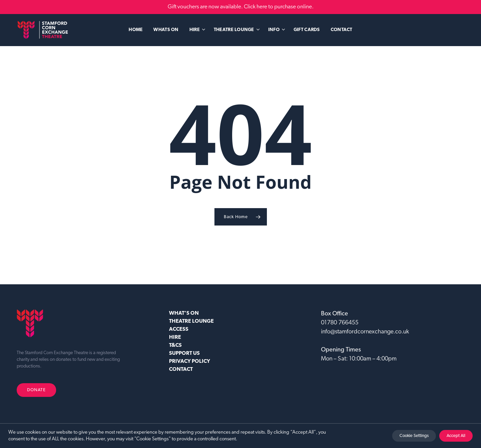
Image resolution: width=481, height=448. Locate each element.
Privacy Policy (190, 361)
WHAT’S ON (184, 313)
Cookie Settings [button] (414, 436)
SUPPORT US (184, 353)
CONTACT (181, 369)
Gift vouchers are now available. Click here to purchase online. (241, 7)
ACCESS (179, 329)
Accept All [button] (456, 436)
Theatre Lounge (191, 321)
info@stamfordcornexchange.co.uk (365, 332)
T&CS (175, 345)
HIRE (175, 337)
